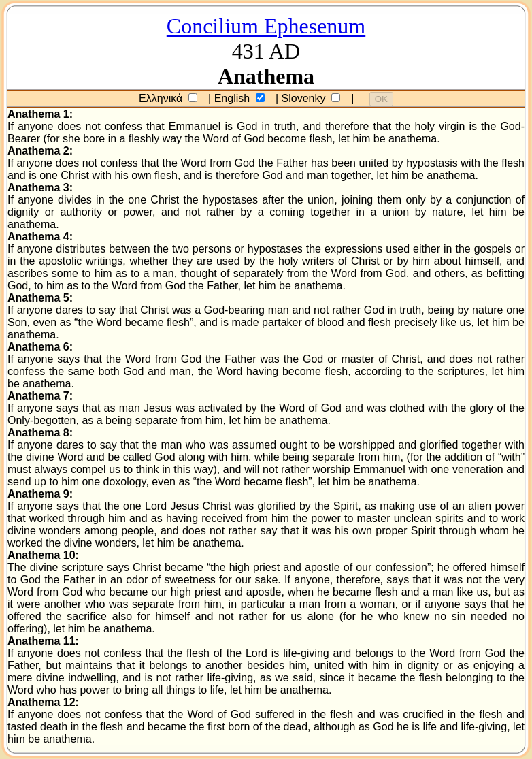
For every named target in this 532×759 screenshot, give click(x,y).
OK (381, 99)
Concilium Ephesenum (266, 26)
